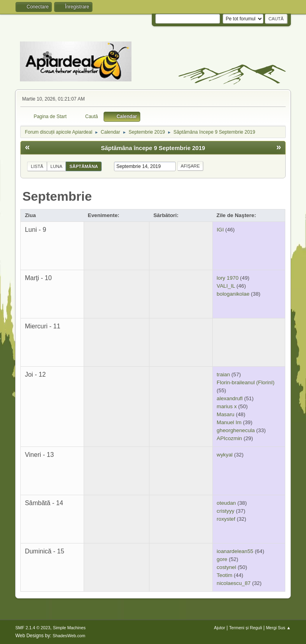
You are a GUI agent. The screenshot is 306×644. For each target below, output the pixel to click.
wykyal (225, 455)
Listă (37, 166)
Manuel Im (229, 422)
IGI (220, 230)
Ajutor (220, 628)
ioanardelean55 (235, 551)
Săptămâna (83, 166)
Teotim (225, 575)
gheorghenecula (236, 430)
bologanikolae (233, 294)
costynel (227, 567)
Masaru (226, 414)
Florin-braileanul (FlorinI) (246, 382)
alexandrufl (230, 398)
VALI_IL (226, 286)
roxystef (226, 519)
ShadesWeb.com (69, 636)
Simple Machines (69, 628)
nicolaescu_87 (234, 583)
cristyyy (226, 511)
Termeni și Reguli (246, 628)
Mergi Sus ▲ (278, 628)
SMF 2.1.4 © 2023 (33, 628)
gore (222, 559)
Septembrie (57, 196)
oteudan (226, 503)
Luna (57, 166)
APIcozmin (229, 438)
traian (223, 374)
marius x (227, 406)
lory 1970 (228, 278)
